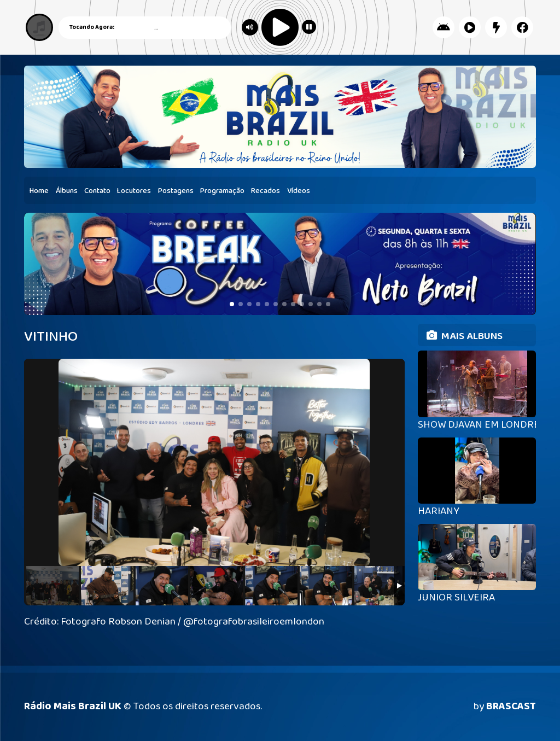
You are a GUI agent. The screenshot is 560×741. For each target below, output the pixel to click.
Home (39, 191)
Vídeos (299, 191)
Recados (266, 191)
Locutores (134, 191)
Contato (97, 191)
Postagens (176, 191)
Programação (222, 191)
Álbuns (67, 191)
